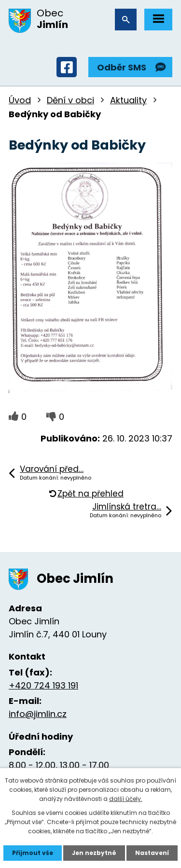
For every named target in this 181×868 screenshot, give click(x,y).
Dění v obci (70, 100)
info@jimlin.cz (38, 714)
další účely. (126, 799)
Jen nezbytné (94, 853)
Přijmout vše (33, 853)
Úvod (20, 100)
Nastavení (152, 853)
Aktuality (128, 100)
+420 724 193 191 (43, 685)
